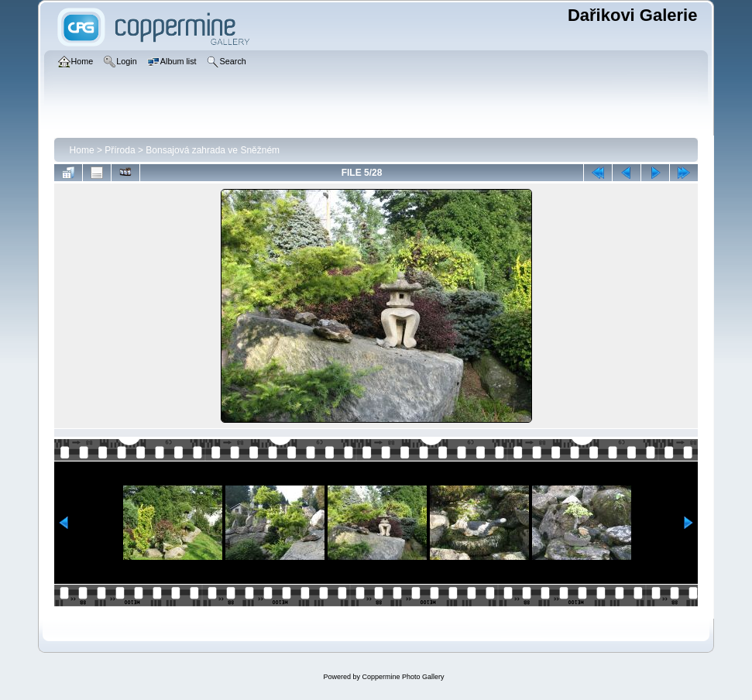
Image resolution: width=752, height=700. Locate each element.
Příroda (120, 150)
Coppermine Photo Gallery (403, 677)
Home (82, 150)
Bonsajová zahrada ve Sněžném (213, 150)
